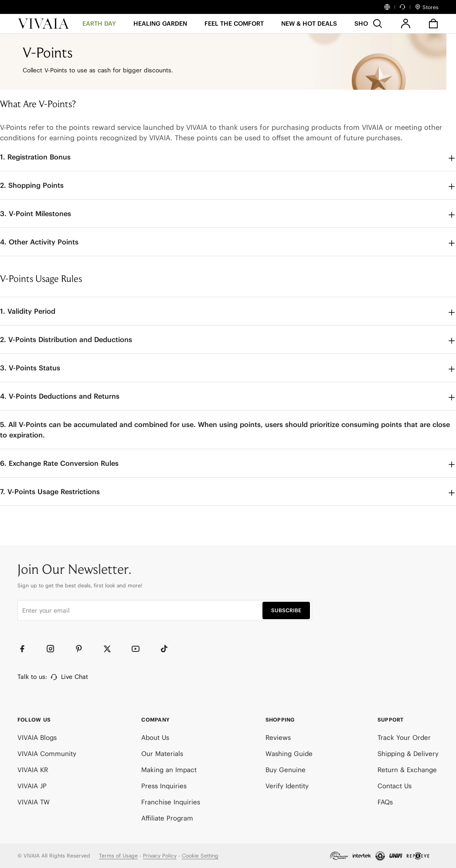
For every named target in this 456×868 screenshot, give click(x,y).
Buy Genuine (286, 770)
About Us (155, 737)
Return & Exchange (407, 770)
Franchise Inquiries (171, 802)
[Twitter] (111, 649)
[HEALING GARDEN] (160, 26)
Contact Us (395, 786)
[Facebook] (26, 649)
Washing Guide (289, 754)
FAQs (385, 802)
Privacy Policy (160, 856)
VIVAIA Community (47, 754)
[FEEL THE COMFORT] (234, 26)
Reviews (278, 737)
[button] (309, 26)
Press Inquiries (164, 786)
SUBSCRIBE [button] (286, 610)
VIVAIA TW (34, 802)
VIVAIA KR (33, 770)
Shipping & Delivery (408, 754)
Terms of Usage (118, 856)
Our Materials (162, 754)
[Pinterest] (83, 649)
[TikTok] (168, 649)
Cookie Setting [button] (200, 856)
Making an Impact (169, 770)
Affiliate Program (167, 818)
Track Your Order (404, 737)
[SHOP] (363, 26)
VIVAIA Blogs (37, 737)
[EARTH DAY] (99, 26)
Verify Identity (287, 786)
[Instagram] (54, 649)
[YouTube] (140, 649)
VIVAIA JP (32, 786)
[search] (378, 24)
